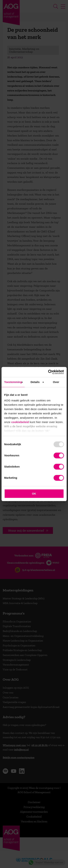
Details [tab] (35, 382)
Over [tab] (56, 382)
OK (34, 494)
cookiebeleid (20, 422)
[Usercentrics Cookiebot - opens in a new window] (48, 372)
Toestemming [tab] (13, 382)
